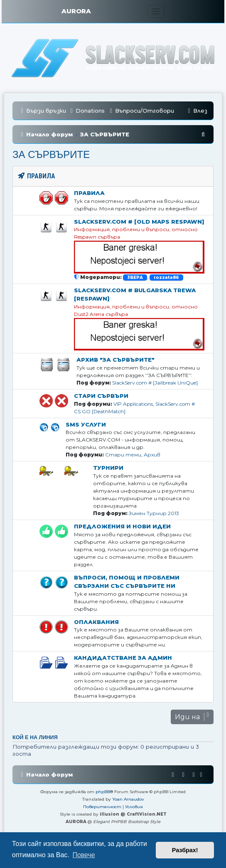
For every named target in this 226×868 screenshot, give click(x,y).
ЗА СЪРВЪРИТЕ (51, 154)
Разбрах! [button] (185, 850)
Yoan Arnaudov (128, 799)
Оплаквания (96, 622)
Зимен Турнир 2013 (154, 513)
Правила (89, 193)
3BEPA (135, 277)
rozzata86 (166, 277)
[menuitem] (86, 111)
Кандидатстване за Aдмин (123, 658)
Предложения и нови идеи (122, 526)
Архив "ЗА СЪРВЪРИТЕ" (115, 360)
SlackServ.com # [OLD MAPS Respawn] (139, 222)
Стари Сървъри (101, 396)
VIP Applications (133, 404)
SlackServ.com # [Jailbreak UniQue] (155, 383)
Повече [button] (84, 855)
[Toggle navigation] (156, 11)
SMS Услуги (86, 424)
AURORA (76, 11)
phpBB (103, 792)
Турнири (108, 468)
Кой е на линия (35, 737)
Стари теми (123, 455)
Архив (152, 455)
